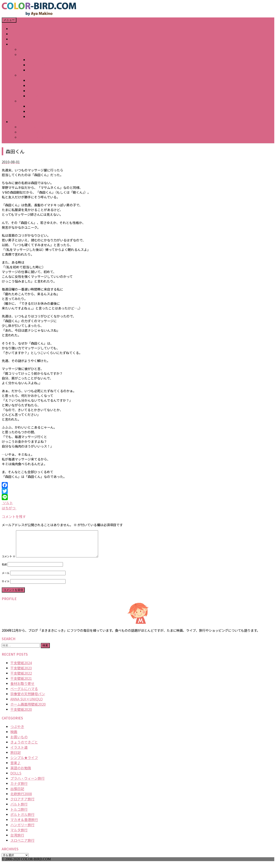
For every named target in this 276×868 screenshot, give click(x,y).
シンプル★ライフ (24, 763)
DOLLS (16, 778)
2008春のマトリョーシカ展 (49, 70)
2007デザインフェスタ (45, 91)
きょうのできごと (24, 747)
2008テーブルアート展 (45, 65)
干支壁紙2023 (21, 673)
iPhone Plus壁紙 (32, 137)
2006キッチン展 (40, 106)
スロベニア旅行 (22, 845)
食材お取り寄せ (22, 689)
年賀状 (24, 49)
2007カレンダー (40, 80)
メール (6, 578)
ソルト (7, 503)
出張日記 (17, 794)
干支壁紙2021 (21, 683)
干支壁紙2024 (21, 668)
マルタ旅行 (19, 835)
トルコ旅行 (19, 814)
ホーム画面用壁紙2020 (28, 709)
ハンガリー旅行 (22, 830)
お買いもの (19, 742)
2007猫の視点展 (40, 96)
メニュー (9, 20)
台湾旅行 (17, 840)
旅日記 (16, 758)
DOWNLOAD (20, 122)
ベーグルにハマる (24, 694)
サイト (6, 586)
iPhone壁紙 (28, 127)
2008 (23, 54)
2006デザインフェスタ (45, 111)
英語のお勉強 (21, 773)
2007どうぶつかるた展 (45, 86)
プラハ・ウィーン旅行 (27, 783)
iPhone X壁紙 (29, 132)
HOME (15, 29)
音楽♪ (16, 768)
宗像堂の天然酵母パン (28, 699)
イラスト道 (19, 752)
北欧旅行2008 (21, 799)
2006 (23, 101)
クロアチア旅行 (22, 804)
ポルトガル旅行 (22, 820)
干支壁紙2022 (21, 678)
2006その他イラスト (44, 117)
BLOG (15, 39)
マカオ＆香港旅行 (24, 825)
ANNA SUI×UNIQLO (27, 704)
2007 (23, 75)
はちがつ (9, 508)
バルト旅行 (19, 809)
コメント (9, 562)
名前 (4, 569)
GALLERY (17, 44)
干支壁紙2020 (21, 714)
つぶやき (17, 732)
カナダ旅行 (19, 789)
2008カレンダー (40, 60)
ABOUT (16, 34)
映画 (14, 737)
